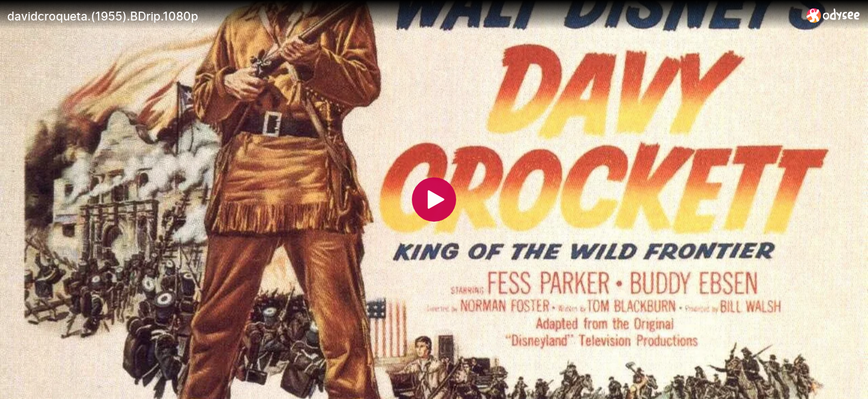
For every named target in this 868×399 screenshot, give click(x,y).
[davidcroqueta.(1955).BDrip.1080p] (402, 16)
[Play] (434, 199)
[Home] (833, 15)
